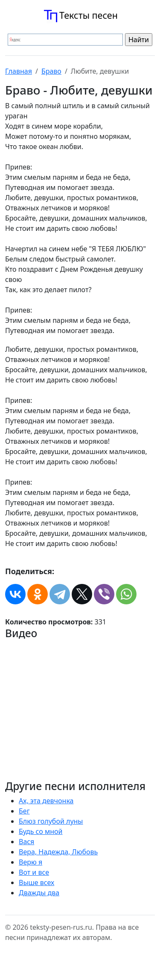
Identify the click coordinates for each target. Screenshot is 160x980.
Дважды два (39, 893)
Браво (51, 71)
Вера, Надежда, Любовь (58, 852)
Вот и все (34, 872)
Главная (19, 71)
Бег (24, 811)
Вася (26, 842)
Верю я (31, 862)
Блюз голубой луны (51, 821)
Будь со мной (41, 831)
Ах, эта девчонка (46, 801)
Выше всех (36, 882)
